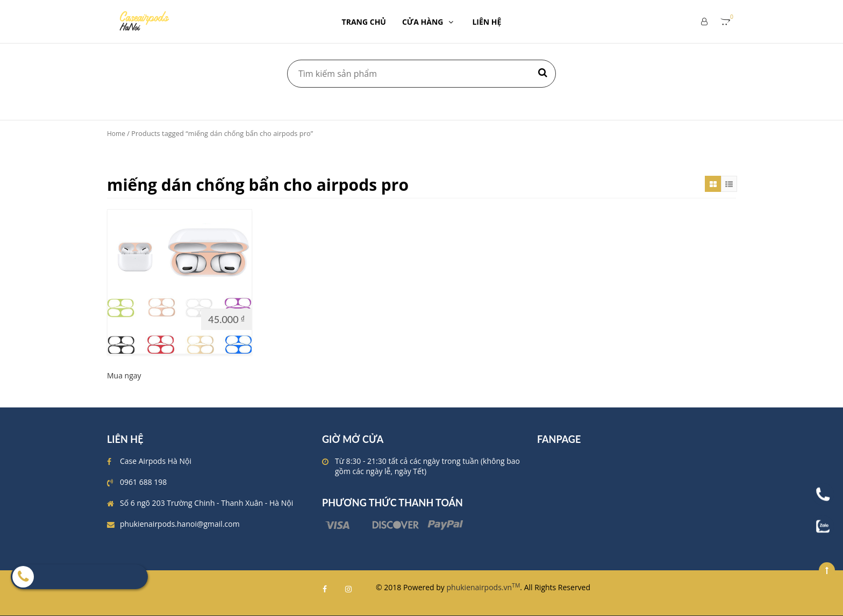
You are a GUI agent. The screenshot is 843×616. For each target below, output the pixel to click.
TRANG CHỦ (364, 22)
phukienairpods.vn (484, 587)
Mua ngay (124, 375)
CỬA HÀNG (429, 22)
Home (116, 134)
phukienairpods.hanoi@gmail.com (180, 524)
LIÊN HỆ (487, 22)
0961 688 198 (143, 482)
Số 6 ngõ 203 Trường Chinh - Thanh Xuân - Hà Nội (206, 503)
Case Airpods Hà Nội (156, 461)
